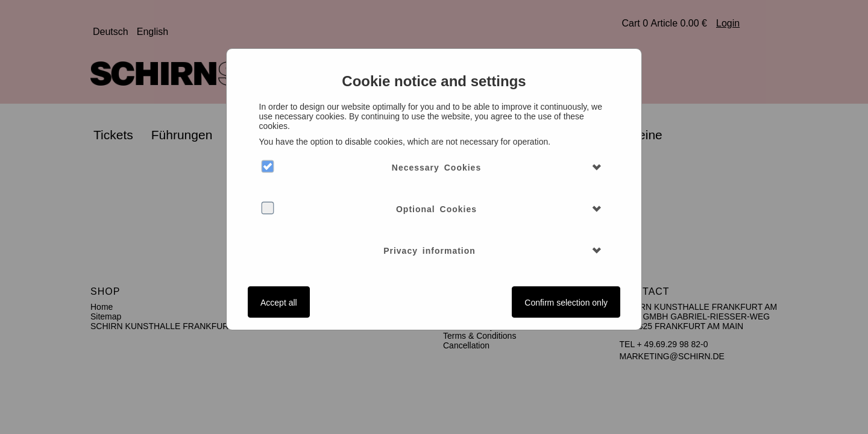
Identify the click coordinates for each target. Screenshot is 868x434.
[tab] (434, 168)
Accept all (279, 303)
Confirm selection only (566, 303)
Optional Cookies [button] (436, 209)
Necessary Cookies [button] (436, 168)
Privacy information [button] (429, 251)
